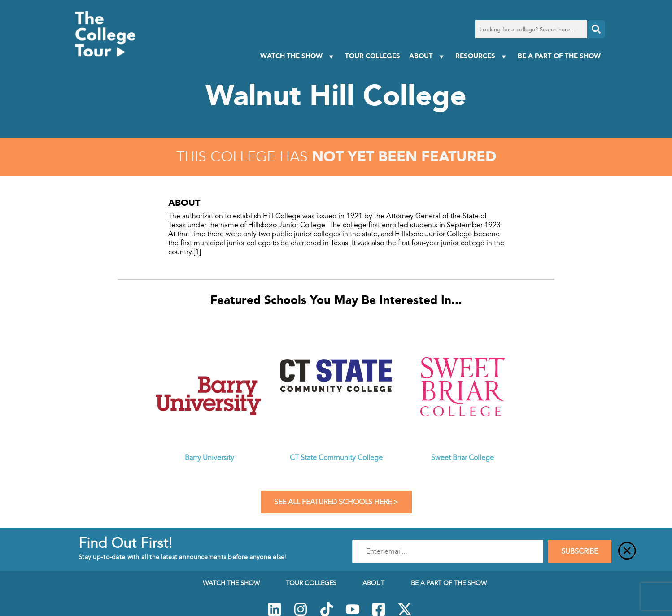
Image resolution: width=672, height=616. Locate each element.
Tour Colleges (373, 56)
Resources (482, 56)
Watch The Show (298, 56)
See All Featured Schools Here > (336, 502)
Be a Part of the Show (559, 56)
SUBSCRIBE (580, 551)
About (428, 56)
